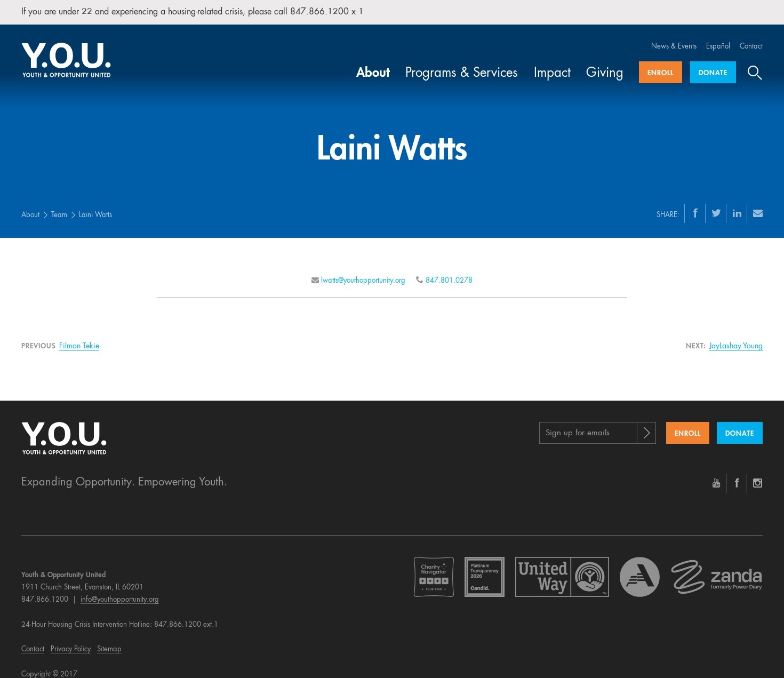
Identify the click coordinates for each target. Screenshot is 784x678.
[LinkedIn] (737, 202)
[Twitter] (716, 202)
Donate (713, 63)
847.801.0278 (449, 270)
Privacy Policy (71, 639)
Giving (605, 63)
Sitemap (109, 639)
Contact (751, 36)
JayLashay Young (736, 336)
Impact (552, 63)
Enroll (661, 63)
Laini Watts (95, 205)
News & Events (674, 36)
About (373, 63)
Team (59, 205)
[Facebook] (695, 202)
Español (718, 36)
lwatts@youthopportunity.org (363, 270)
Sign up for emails (578, 423)
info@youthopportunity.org (120, 589)
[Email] (758, 202)
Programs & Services (462, 63)
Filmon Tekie (79, 336)
